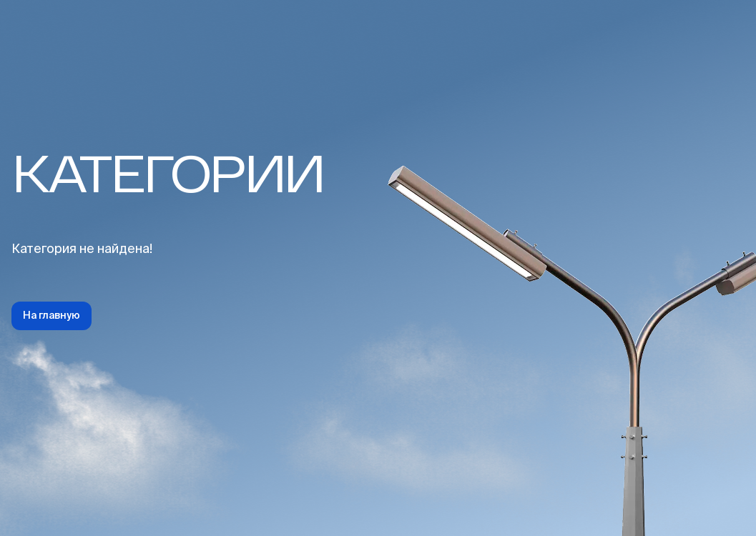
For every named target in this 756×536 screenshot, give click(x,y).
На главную (51, 316)
